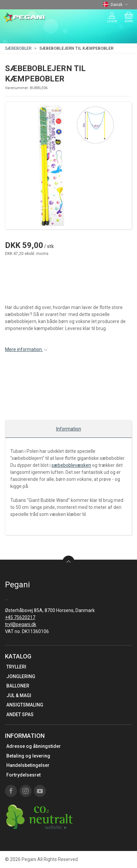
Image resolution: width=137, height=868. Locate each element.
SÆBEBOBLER (18, 48)
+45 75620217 (20, 617)
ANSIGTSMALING (25, 705)
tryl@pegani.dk (21, 624)
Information (69, 429)
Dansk (116, 5)
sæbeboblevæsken (71, 465)
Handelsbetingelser (28, 765)
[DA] (24, 18)
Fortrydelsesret (23, 775)
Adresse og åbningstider (34, 746)
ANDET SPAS (20, 714)
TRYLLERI (16, 667)
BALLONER (18, 686)
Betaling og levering (28, 756)
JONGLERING (21, 676)
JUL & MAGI (19, 695)
